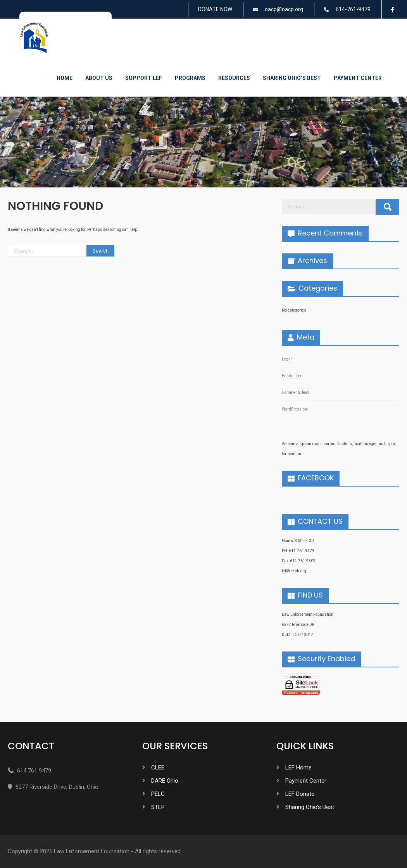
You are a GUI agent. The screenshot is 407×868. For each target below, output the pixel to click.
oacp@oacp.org (284, 9)
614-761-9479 (353, 9)
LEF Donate (300, 794)
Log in (287, 359)
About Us (99, 78)
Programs (190, 78)
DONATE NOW (215, 9)
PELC (158, 794)
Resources (234, 78)
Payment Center (358, 78)
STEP (158, 807)
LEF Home (298, 768)
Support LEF (144, 78)
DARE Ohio (165, 781)
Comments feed (296, 392)
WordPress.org (295, 409)
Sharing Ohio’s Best (292, 78)
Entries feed (292, 376)
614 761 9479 (34, 771)
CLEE (158, 768)
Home (65, 78)
